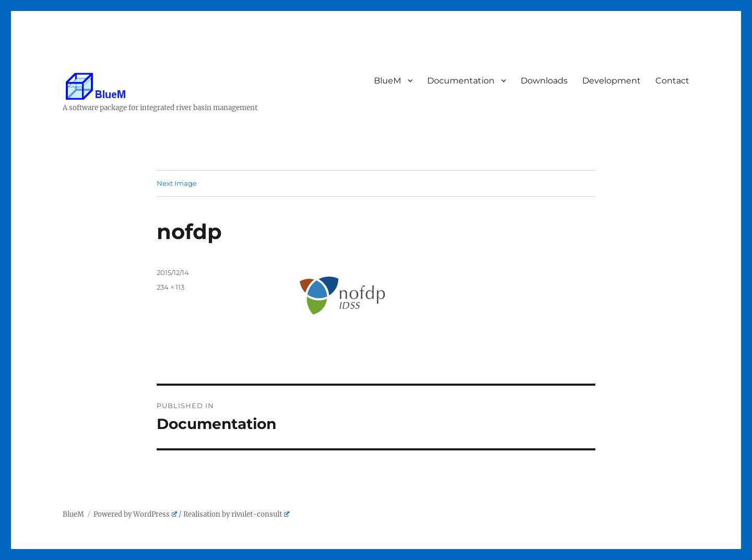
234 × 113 (171, 287)
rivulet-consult (260, 514)
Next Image (177, 183)
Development (612, 81)
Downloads (545, 81)
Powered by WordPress (135, 514)
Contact (673, 81)
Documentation (461, 81)
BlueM (388, 81)
